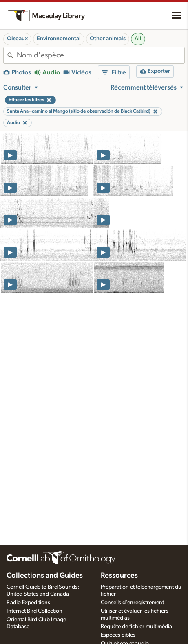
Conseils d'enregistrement (132, 603)
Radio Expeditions (28, 603)
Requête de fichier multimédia (136, 627)
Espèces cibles (118, 635)
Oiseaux (17, 39)
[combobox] (101, 55)
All (138, 39)
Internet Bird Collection (34, 611)
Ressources (119, 576)
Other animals (108, 39)
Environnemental (59, 39)
